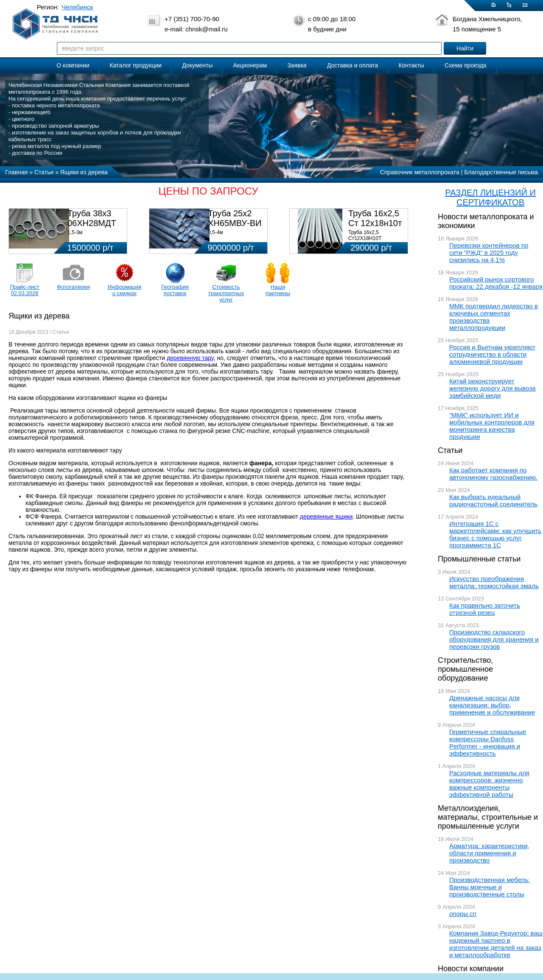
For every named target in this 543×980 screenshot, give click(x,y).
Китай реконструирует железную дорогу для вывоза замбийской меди (492, 388)
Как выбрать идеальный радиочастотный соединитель (493, 500)
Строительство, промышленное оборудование (465, 669)
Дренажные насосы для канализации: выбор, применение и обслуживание (492, 705)
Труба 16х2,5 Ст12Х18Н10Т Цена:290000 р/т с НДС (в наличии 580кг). (376, 241)
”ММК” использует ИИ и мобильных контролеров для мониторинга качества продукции (492, 426)
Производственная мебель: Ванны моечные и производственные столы (490, 887)
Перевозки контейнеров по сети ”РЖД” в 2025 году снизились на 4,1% (489, 253)
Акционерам (250, 65)
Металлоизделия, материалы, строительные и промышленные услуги (488, 817)
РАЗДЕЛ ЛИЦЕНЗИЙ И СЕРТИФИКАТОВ (490, 197)
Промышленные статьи (479, 559)
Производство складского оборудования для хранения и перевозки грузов (494, 639)
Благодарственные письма (501, 172)
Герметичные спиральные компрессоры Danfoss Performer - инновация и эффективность (488, 743)
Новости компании (471, 969)
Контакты (411, 65)
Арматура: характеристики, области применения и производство (489, 853)
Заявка (297, 65)
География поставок (175, 290)
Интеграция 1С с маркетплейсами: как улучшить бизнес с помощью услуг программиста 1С (495, 534)
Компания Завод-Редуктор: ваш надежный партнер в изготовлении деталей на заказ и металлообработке (496, 944)
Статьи (450, 450)
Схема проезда (466, 65)
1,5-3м (75, 232)
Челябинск (77, 7)
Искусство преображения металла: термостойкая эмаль (494, 582)
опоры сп (463, 914)
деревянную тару (190, 358)
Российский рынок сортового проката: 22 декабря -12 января (496, 283)
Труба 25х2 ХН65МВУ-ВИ (235, 218)
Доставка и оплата (353, 65)
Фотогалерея (73, 287)
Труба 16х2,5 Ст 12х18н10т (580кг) (375, 223)
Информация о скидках (125, 290)
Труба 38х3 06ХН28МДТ (92, 218)
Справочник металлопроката (420, 172)
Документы (197, 65)
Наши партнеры (278, 290)
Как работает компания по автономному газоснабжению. (493, 474)
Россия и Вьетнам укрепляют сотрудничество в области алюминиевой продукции (492, 354)
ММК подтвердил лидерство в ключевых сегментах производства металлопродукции (494, 317)
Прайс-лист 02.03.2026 (24, 290)
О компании (73, 65)
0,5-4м (216, 232)
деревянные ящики (326, 517)
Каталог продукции (136, 65)
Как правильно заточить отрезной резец (485, 609)
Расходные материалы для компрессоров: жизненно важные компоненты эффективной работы (489, 784)
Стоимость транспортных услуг (226, 293)
